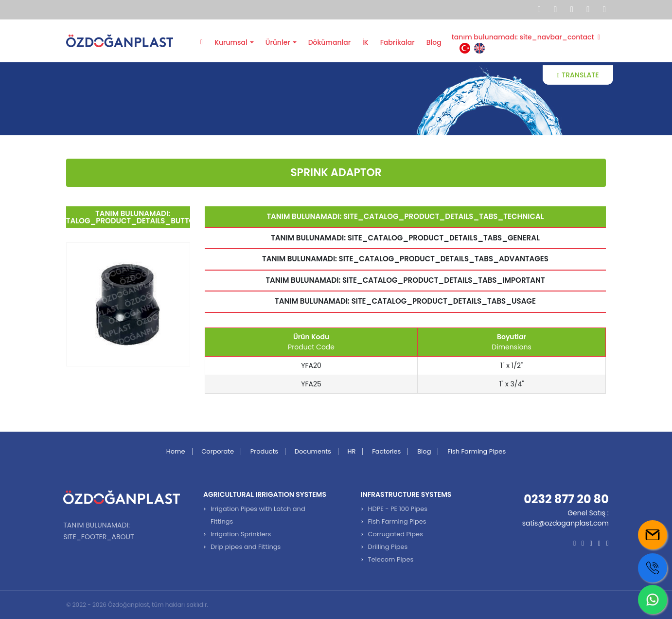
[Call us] (653, 568)
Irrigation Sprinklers (241, 534)
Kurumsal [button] (231, 42)
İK (365, 42)
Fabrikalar (398, 42)
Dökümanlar (329, 42)
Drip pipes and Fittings (246, 547)
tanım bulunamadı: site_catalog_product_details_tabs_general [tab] (405, 238)
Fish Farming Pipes (477, 451)
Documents (313, 451)
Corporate (218, 451)
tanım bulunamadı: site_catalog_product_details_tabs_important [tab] (405, 280)
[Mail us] (653, 535)
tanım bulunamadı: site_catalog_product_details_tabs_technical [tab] (405, 216)
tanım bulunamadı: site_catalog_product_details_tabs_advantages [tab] (405, 259)
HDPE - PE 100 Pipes (398, 509)
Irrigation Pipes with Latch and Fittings (258, 515)
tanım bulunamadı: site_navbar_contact (526, 37)
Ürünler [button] (278, 42)
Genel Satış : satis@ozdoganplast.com (566, 518)
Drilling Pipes (388, 547)
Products (264, 451)
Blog (434, 42)
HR (352, 451)
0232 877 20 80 (566, 499)
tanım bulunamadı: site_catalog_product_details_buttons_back (128, 217)
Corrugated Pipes (396, 534)
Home (176, 451)
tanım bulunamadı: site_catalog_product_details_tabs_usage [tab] (405, 301)
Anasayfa (202, 42)
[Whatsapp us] (653, 600)
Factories (386, 451)
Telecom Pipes (391, 559)
